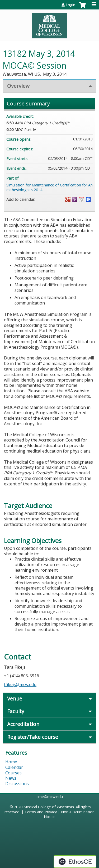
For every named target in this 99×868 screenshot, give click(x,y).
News (11, 778)
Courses (13, 773)
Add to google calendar (68, 200)
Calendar (14, 767)
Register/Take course (33, 737)
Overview (18, 86)
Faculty (16, 711)
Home (11, 762)
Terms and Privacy (41, 812)
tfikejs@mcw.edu (20, 684)
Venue (15, 699)
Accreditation (23, 724)
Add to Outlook (88, 200)
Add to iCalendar (82, 199)
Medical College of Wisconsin (49, 807)
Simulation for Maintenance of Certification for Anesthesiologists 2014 (49, 187)
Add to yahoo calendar (75, 200)
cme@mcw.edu (50, 797)
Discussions (17, 784)
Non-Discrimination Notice (69, 814)
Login (70, 5)
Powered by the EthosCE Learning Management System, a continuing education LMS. (75, 862)
